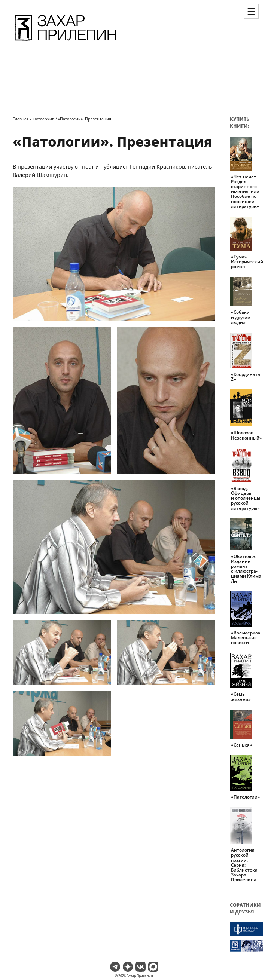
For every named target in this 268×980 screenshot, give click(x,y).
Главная (21, 119)
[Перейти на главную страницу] (66, 42)
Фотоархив (43, 119)
